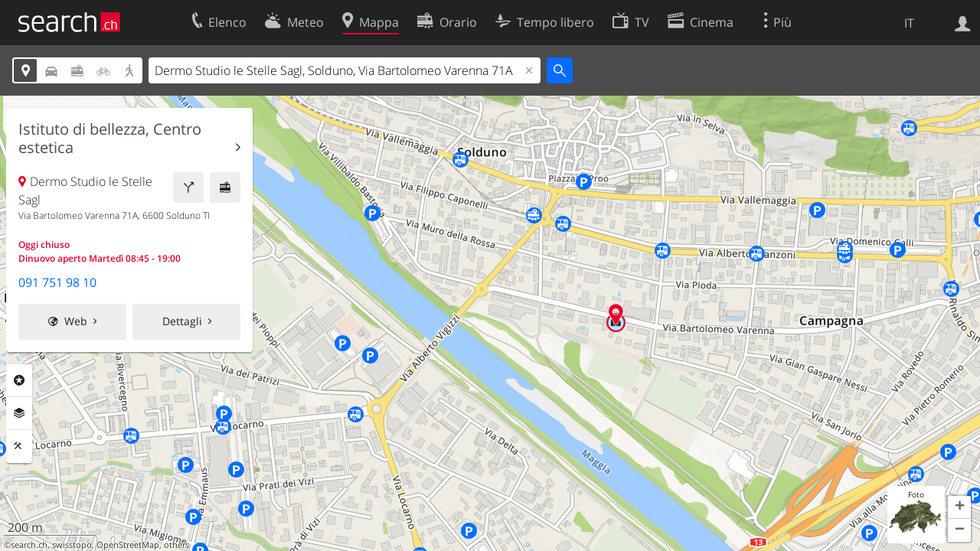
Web (76, 321)
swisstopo (72, 545)
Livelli (19, 413)
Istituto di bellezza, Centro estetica (110, 139)
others (176, 545)
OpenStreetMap (128, 545)
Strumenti (19, 446)
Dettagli (182, 321)
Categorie (19, 380)
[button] (959, 507)
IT (909, 23)
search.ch (29, 545)
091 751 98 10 (57, 282)
